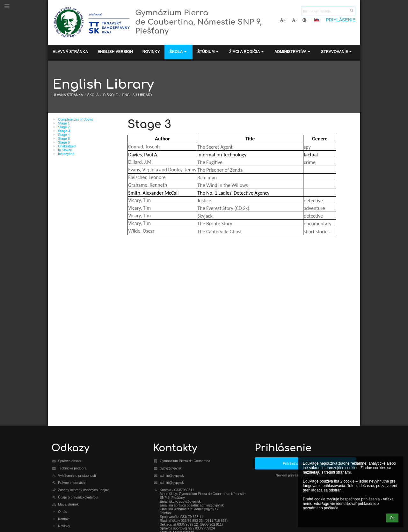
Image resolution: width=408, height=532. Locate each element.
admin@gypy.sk (172, 476)
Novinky (64, 526)
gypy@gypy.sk (171, 468)
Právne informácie (72, 483)
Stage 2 (64, 127)
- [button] (295, 20)
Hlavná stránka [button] (70, 52)
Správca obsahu (70, 461)
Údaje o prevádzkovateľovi (78, 497)
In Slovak (65, 150)
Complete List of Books (76, 119)
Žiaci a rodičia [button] (247, 52)
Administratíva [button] (293, 52)
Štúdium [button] (208, 52)
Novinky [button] (151, 52)
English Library (137, 95)
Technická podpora (72, 468)
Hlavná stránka (68, 95)
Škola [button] (178, 52)
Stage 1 (64, 123)
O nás (62, 512)
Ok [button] (392, 518)
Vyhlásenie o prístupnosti (77, 476)
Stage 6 (64, 142)
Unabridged (67, 146)
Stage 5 (64, 139)
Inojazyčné (66, 154)
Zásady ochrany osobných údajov (83, 490)
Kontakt (64, 519)
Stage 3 (64, 131)
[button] (317, 20)
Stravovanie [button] (337, 52)
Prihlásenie (341, 20)
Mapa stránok (68, 504)
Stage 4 (64, 135)
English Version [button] (115, 52)
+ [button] (283, 20)
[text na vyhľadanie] (328, 11)
